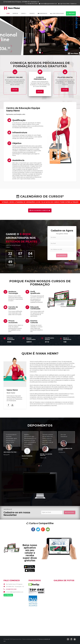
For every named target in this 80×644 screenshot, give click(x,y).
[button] (5, 35)
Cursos (24, 13)
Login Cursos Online (64, 4)
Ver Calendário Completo (40, 210)
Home (8, 13)
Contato (32, 13)
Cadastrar (62, 255)
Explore (15, 90)
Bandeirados (43, 14)
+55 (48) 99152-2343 (10, 589)
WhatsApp (71, 14)
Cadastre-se (73, 4)
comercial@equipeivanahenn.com (49, 4)
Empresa (15, 13)
